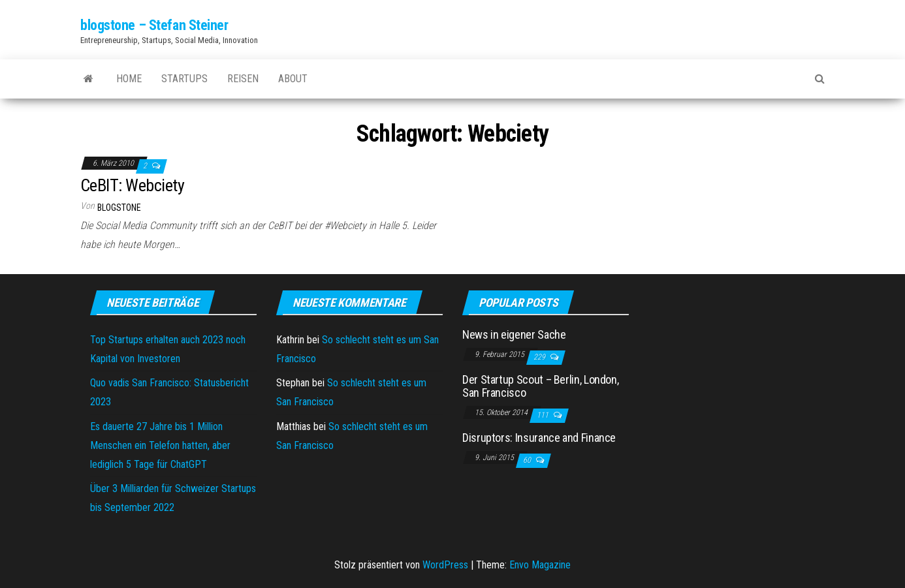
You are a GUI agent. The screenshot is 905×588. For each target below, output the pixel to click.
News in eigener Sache (514, 334)
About (293, 79)
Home (129, 79)
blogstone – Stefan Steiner (154, 25)
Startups (184, 79)
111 (544, 415)
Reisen (243, 79)
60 (528, 460)
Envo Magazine (540, 565)
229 (540, 357)
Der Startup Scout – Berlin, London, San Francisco (540, 386)
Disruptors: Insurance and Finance (539, 438)
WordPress (445, 565)
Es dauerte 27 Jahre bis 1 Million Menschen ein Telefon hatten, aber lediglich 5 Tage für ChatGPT (160, 445)
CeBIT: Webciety (132, 185)
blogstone (119, 208)
